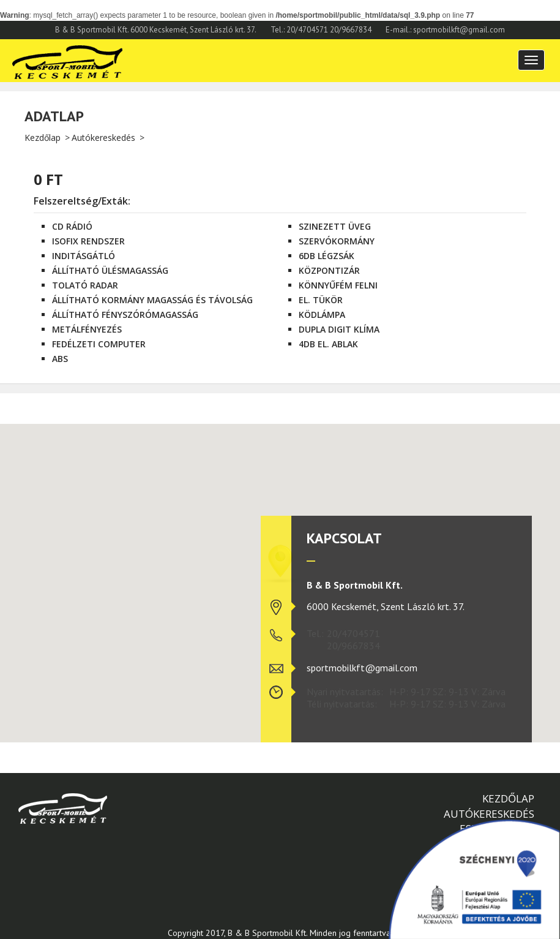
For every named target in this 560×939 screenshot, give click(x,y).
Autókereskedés (103, 138)
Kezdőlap (43, 138)
